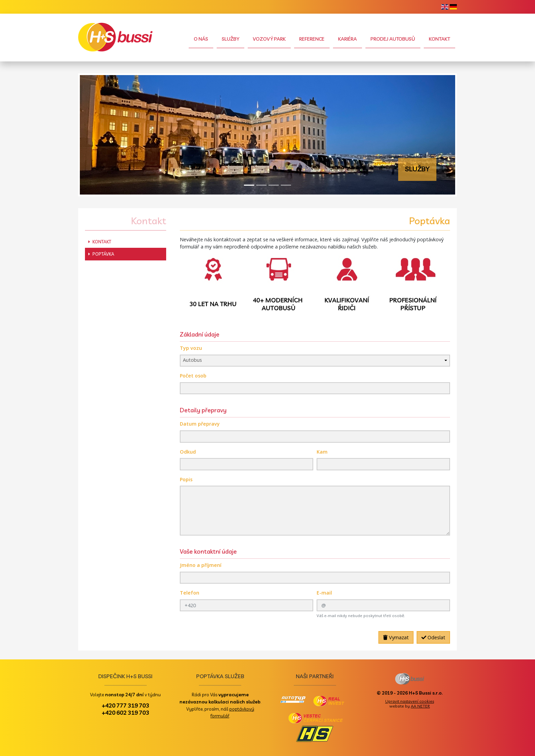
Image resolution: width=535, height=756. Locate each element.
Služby (230, 39)
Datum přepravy (200, 424)
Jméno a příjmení (201, 565)
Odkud (188, 452)
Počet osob (193, 376)
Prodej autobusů (393, 39)
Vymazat (396, 637)
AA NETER (420, 706)
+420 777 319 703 (125, 705)
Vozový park (269, 39)
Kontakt (439, 39)
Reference (312, 39)
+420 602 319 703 (125, 712)
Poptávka (101, 254)
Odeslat (433, 637)
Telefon (190, 593)
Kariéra (348, 39)
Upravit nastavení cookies (410, 701)
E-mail (324, 593)
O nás (201, 39)
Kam (322, 452)
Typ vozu (191, 348)
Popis (186, 479)
